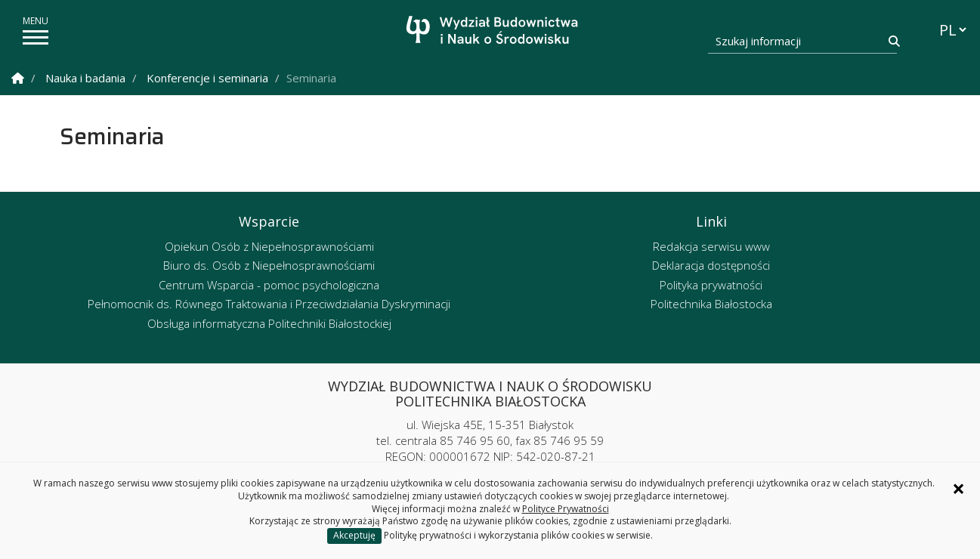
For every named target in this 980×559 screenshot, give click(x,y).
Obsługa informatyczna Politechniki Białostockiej (269, 323)
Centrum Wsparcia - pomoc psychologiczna (269, 285)
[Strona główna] (494, 32)
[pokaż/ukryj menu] (36, 37)
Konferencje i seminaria (207, 78)
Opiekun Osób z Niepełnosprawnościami (269, 246)
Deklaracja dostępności (711, 265)
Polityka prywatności (711, 285)
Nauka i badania (85, 78)
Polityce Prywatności (566, 509)
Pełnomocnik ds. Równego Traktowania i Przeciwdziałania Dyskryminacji (269, 304)
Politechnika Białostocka (711, 304)
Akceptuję (354, 535)
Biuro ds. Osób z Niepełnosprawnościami (269, 265)
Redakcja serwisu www (711, 246)
